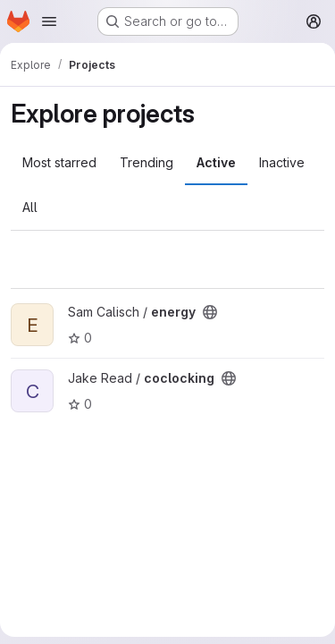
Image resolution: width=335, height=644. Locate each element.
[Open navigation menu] (49, 21)
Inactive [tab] (282, 162)
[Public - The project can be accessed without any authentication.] (210, 312)
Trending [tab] (147, 162)
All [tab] (30, 207)
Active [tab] (216, 162)
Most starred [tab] (59, 162)
